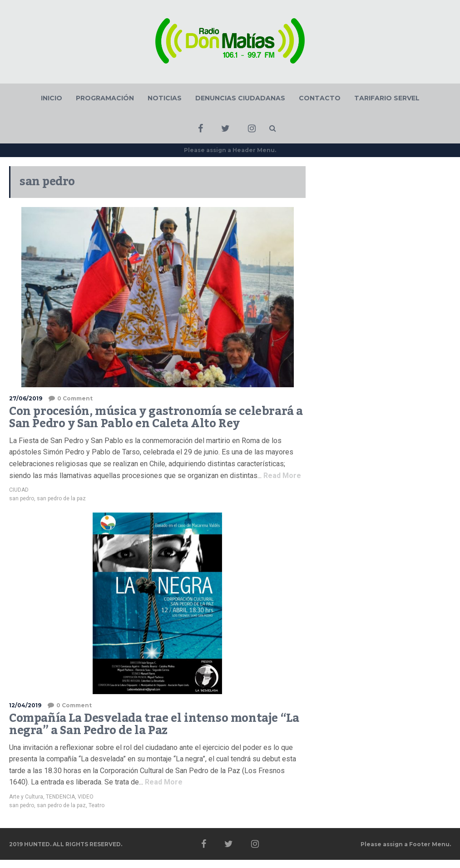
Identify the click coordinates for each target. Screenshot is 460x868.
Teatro (96, 805)
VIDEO (86, 797)
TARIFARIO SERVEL (387, 98)
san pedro (22, 498)
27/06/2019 (26, 398)
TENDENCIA (60, 797)
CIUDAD (19, 490)
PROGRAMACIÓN (105, 98)
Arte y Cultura (26, 797)
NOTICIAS (165, 98)
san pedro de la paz (61, 498)
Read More (281, 476)
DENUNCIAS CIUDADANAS (240, 98)
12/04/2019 (25, 705)
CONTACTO (320, 98)
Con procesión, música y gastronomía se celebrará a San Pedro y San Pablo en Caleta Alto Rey (156, 418)
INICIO (52, 98)
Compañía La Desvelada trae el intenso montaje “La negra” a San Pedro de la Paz (154, 725)
